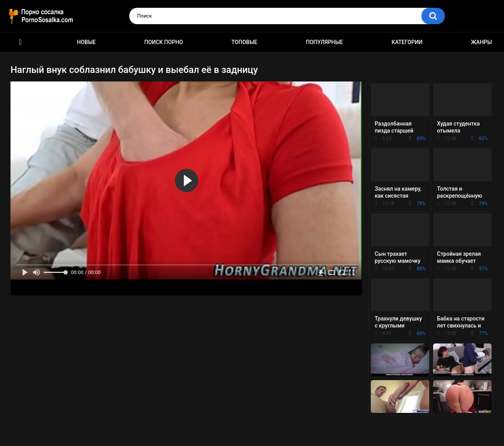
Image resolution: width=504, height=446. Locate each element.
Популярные (324, 42)
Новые (86, 42)
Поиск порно (164, 42)
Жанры (481, 42)
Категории (407, 42)
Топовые (244, 42)
